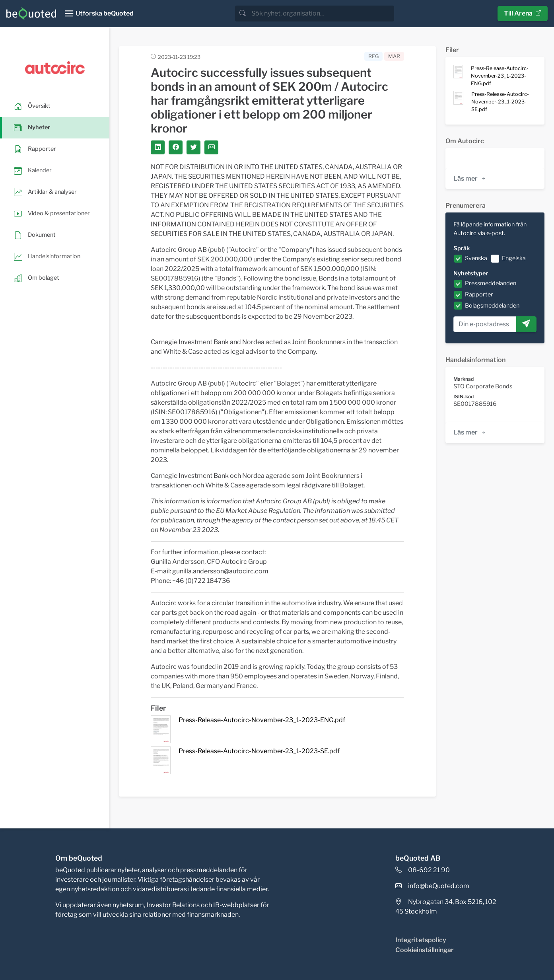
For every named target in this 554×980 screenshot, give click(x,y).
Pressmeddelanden (491, 283)
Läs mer (470, 178)
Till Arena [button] (523, 13)
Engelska (514, 258)
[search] (322, 14)
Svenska (476, 258)
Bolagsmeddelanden (492, 306)
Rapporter (479, 294)
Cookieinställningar (425, 950)
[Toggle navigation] (99, 14)
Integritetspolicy (421, 940)
